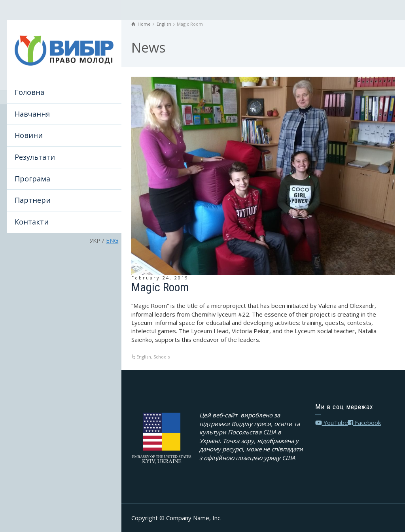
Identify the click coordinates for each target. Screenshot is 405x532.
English (144, 357)
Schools (162, 357)
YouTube (332, 423)
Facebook (364, 423)
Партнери (33, 200)
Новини (29, 135)
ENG (112, 240)
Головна (29, 92)
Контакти (32, 222)
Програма (32, 179)
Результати (35, 157)
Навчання (32, 114)
